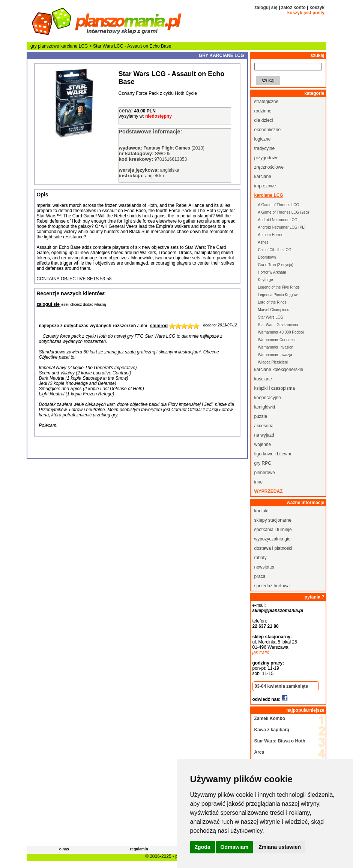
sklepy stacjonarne (273, 520)
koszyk (317, 7)
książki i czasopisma (275, 388)
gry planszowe (45, 46)
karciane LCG (74, 46)
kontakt (262, 511)
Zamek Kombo (270, 718)
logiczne (263, 139)
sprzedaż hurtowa (272, 586)
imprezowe (265, 186)
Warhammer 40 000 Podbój (281, 332)
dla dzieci (264, 120)
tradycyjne (265, 148)
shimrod (159, 326)
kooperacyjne (268, 398)
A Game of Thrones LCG (279, 205)
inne (259, 482)
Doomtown (267, 257)
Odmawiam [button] (235, 847)
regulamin (139, 849)
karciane (263, 177)
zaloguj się (266, 7)
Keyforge (266, 280)
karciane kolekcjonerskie (279, 370)
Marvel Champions (274, 310)
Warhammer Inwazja (275, 355)
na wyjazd (264, 435)
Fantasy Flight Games (167, 148)
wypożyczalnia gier (273, 539)
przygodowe (267, 158)
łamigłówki (265, 407)
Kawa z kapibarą (272, 730)
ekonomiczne (268, 130)
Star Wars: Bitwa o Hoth (280, 741)
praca (260, 576)
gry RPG (263, 463)
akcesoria (264, 426)
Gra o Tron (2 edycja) (276, 265)
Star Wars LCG (271, 317)
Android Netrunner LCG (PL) (282, 227)
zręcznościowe (269, 167)
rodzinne (263, 111)
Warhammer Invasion (276, 347)
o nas (64, 849)
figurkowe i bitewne (273, 454)
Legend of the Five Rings (279, 287)
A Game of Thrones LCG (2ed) (284, 212)
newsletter (265, 567)
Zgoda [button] (203, 847)
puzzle (261, 416)
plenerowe (265, 473)
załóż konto (294, 7)
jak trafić (261, 652)
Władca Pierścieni (273, 362)
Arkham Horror (270, 235)
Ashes (263, 242)
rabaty (261, 558)
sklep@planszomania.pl (278, 611)
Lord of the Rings (272, 302)
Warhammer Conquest (277, 340)
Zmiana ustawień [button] (280, 847)
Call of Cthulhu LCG (275, 250)
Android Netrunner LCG (278, 220)
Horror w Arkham (272, 272)
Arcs (259, 752)
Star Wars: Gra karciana (278, 325)
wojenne (263, 444)
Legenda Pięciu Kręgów (278, 295)
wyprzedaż (269, 491)
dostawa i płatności (273, 548)
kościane (263, 379)
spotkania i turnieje (273, 530)
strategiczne (267, 102)
